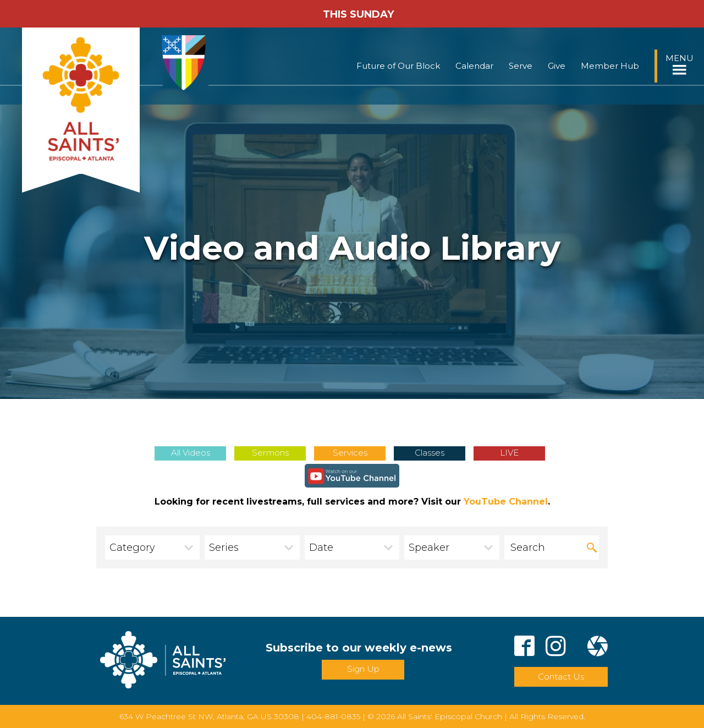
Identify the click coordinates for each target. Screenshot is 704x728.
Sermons (270, 453)
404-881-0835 (333, 716)
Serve (521, 66)
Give (557, 66)
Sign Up (363, 669)
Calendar (474, 66)
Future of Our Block (398, 66)
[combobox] (152, 548)
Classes (430, 453)
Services (350, 453)
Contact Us (561, 677)
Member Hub (610, 66)
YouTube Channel (506, 502)
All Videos (191, 453)
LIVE (509, 453)
